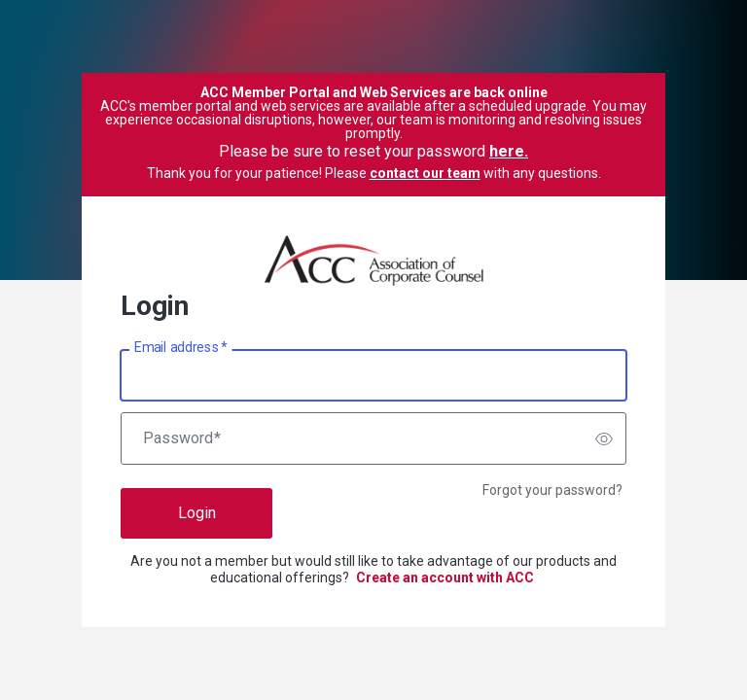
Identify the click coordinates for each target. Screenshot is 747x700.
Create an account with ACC (445, 577)
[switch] (604, 438)
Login (197, 513)
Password (182, 438)
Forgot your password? (552, 490)
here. (509, 151)
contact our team (425, 173)
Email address (180, 348)
